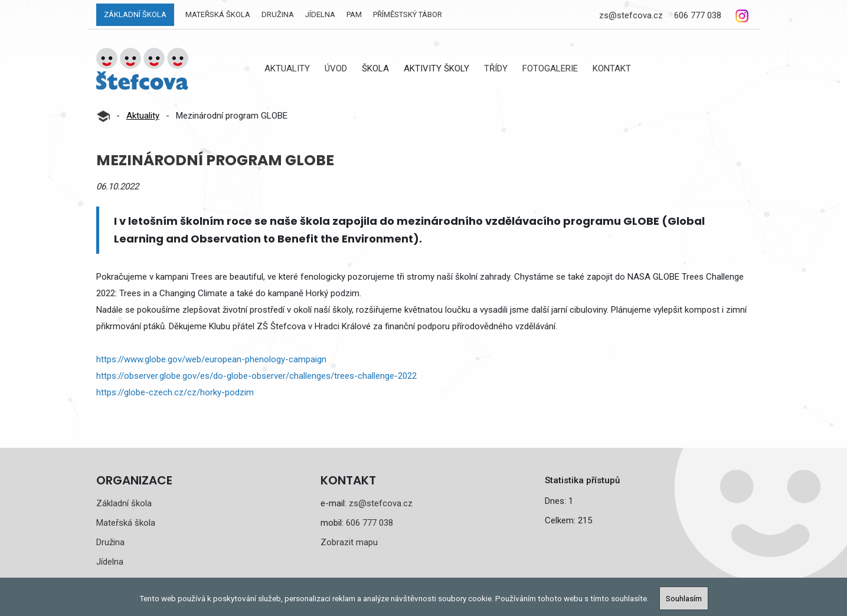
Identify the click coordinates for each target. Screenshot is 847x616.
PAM (354, 14)
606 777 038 (698, 15)
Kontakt (612, 68)
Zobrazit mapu (349, 542)
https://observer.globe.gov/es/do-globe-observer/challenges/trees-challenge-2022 (256, 376)
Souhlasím (684, 598)
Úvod (336, 68)
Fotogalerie (550, 68)
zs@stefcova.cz (631, 15)
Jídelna (320, 14)
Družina (278, 14)
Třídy (496, 68)
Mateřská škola (218, 14)
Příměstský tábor (408, 14)
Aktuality (287, 68)
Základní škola (135, 14)
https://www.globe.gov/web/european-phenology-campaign (211, 359)
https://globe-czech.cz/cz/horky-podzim (175, 392)
